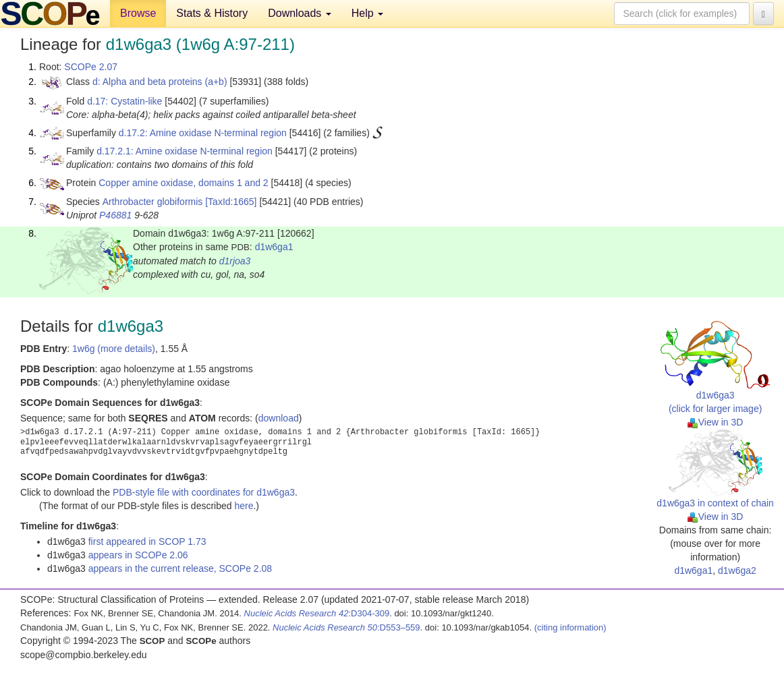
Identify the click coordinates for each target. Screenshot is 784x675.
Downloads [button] (300, 13)
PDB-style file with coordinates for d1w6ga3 (204, 492)
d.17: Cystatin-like (124, 101)
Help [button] (367, 13)
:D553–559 (346, 627)
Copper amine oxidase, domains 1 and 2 (183, 183)
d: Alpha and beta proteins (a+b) (160, 82)
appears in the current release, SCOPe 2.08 (180, 568)
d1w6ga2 (737, 570)
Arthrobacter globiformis (153, 202)
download (279, 418)
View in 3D (716, 422)
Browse (138, 13)
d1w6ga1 (274, 247)
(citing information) (570, 627)
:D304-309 (317, 613)
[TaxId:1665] (231, 202)
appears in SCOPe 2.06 (138, 555)
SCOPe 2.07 (91, 67)
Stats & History (212, 13)
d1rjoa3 (235, 261)
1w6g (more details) (114, 349)
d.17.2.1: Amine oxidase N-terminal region (185, 151)
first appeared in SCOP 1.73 (147, 541)
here (244, 506)
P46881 (115, 215)
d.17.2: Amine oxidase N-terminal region (203, 133)
